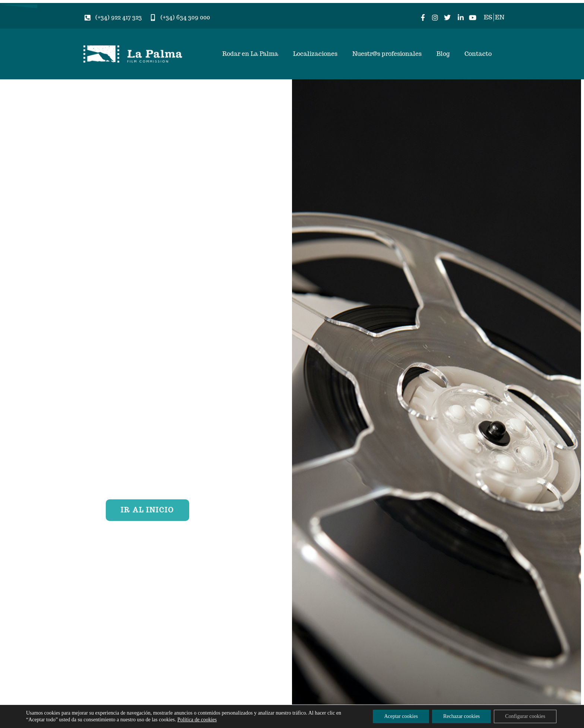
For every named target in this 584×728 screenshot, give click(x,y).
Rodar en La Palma (250, 54)
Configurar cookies (525, 716)
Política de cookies (197, 720)
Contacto (478, 54)
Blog (443, 54)
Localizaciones (315, 54)
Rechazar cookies (461, 716)
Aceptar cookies (401, 716)
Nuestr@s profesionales (387, 54)
